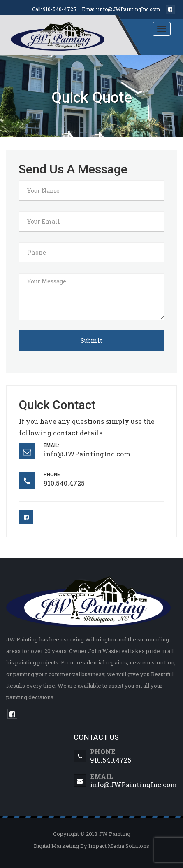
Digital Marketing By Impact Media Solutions (91, 846)
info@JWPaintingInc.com (129, 9)
